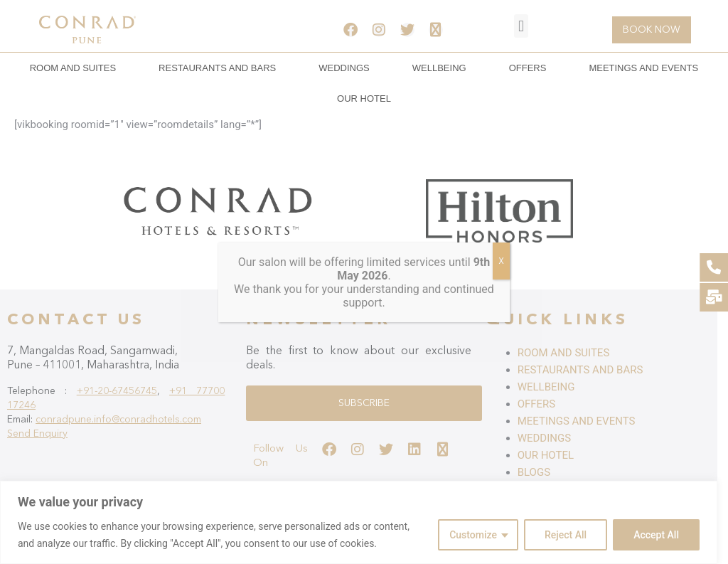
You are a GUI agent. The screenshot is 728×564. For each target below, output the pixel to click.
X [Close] (501, 261)
